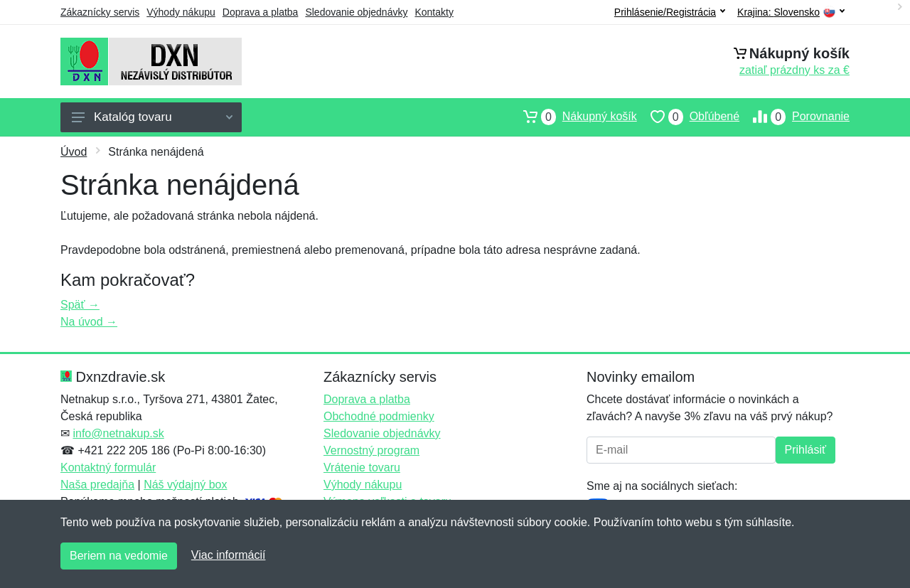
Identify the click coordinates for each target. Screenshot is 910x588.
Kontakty (434, 12)
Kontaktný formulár (108, 467)
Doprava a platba (261, 12)
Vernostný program (371, 450)
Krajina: (791, 12)
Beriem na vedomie (119, 556)
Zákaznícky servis (100, 12)
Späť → (80, 305)
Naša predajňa (97, 485)
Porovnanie (794, 117)
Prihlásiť (805, 450)
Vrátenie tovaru (362, 467)
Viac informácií (229, 555)
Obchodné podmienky (379, 416)
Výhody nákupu (181, 12)
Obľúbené (688, 117)
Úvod (74, 152)
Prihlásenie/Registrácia (670, 12)
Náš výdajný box (185, 485)
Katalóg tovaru (152, 117)
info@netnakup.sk (118, 433)
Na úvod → (89, 322)
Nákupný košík (573, 117)
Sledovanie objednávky (356, 12)
